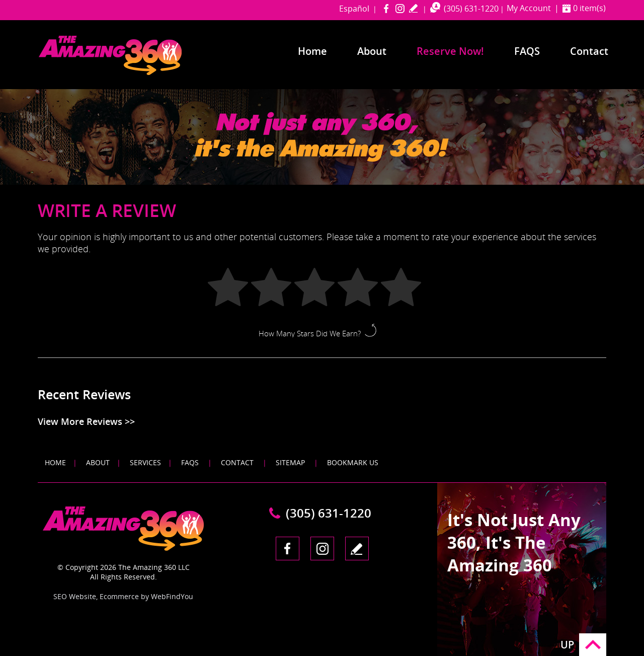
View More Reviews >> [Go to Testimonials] (86, 421)
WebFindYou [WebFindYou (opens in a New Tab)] (172, 596)
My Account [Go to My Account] (529, 8)
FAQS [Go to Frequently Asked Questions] (527, 51)
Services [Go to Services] (145, 462)
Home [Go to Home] (312, 51)
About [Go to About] (372, 51)
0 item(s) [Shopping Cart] (589, 8)
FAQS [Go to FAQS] (190, 462)
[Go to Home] (129, 73)
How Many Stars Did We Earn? (310, 333)
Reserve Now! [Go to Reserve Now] (450, 51)
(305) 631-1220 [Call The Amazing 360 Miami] (471, 9)
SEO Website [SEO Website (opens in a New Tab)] (75, 596)
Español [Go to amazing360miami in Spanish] (354, 9)
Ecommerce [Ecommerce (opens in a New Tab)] (119, 596)
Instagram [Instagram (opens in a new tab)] (400, 8)
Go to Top (593, 645)
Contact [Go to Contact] (589, 51)
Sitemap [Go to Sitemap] (290, 462)
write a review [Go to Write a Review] (413, 8)
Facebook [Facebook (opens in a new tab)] (386, 8)
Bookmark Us (353, 462)
